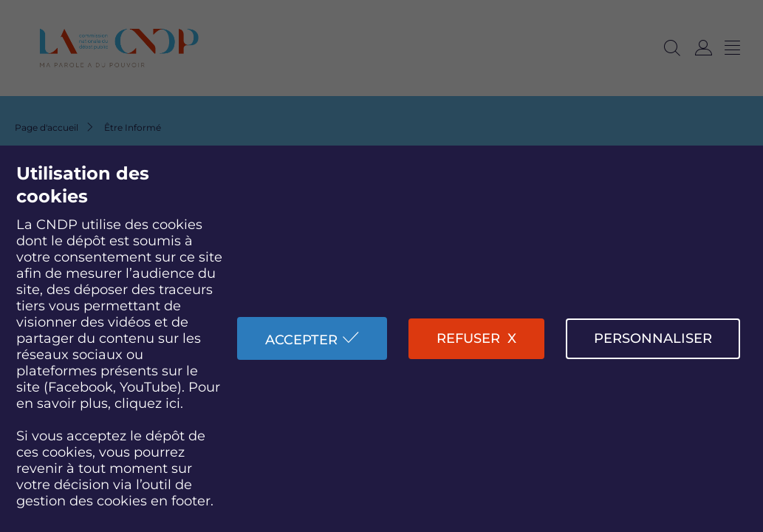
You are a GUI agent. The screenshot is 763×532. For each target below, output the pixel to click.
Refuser (468, 338)
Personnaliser (653, 338)
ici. (174, 403)
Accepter (301, 340)
